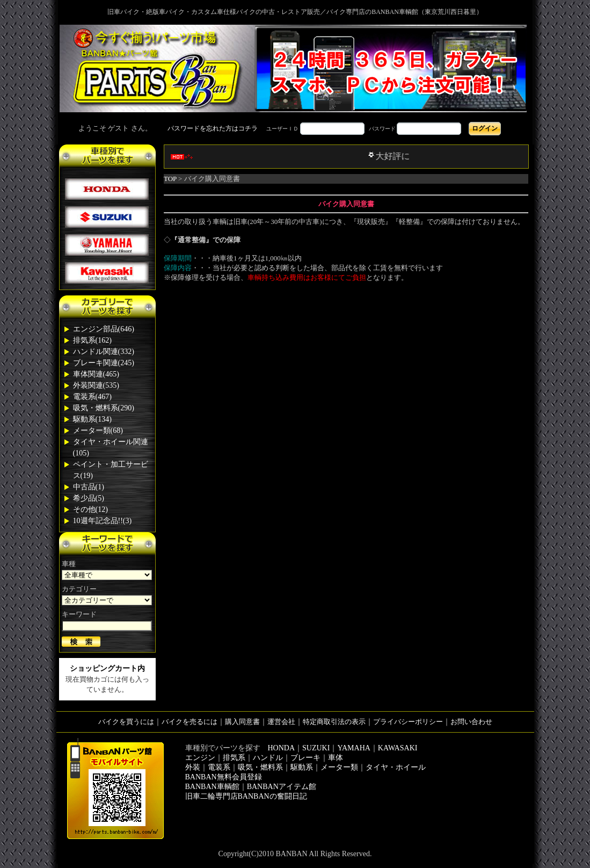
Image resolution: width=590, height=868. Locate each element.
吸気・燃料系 (260, 767)
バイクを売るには (190, 722)
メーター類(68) (98, 431)
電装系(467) (92, 397)
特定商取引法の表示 (334, 722)
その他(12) (90, 509)
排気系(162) (92, 340)
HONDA (282, 748)
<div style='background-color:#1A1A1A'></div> (295, 128)
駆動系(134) (92, 419)
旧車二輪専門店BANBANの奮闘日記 (246, 796)
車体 (336, 758)
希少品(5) (89, 498)
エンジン (200, 758)
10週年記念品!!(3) (103, 521)
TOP (170, 179)
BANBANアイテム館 (282, 787)
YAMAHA (354, 748)
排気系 (234, 758)
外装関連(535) (96, 385)
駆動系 (302, 767)
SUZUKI (316, 748)
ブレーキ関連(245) (104, 363)
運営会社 (281, 722)
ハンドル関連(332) (104, 352)
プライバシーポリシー (408, 722)
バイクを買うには (126, 722)
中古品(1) (89, 487)
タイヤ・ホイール (396, 767)
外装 (193, 767)
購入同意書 (242, 722)
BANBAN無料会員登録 (224, 777)
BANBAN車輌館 (212, 787)
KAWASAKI (398, 748)
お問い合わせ (471, 722)
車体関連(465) (96, 374)
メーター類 (339, 767)
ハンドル (268, 758)
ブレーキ (305, 758)
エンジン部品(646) (104, 329)
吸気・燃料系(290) (104, 408)
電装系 (219, 767)
